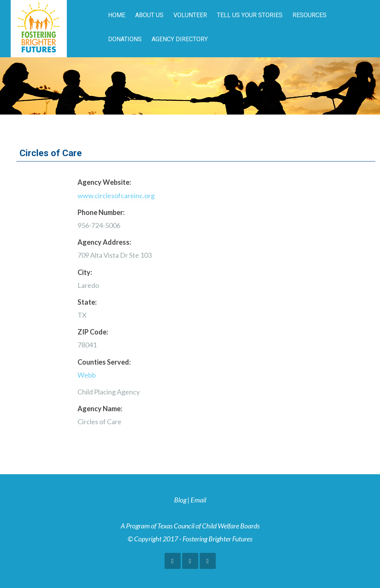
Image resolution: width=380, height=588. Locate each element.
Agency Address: (104, 242)
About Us (149, 15)
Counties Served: (104, 362)
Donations (125, 39)
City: (85, 272)
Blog (180, 500)
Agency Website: (104, 182)
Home (117, 15)
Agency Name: (100, 409)
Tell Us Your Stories (250, 15)
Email (198, 500)
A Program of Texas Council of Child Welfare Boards (190, 526)
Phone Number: (101, 212)
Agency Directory (180, 39)
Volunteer (190, 15)
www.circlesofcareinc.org (116, 195)
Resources (310, 15)
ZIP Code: (93, 332)
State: (87, 302)
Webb (87, 375)
